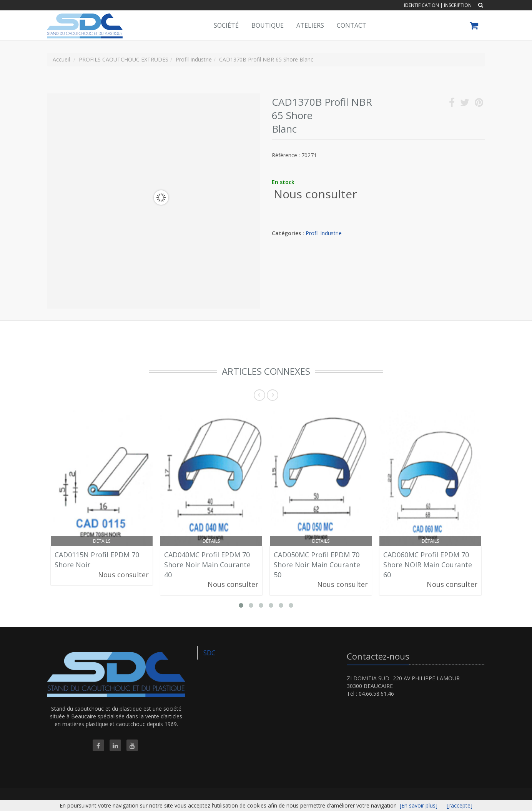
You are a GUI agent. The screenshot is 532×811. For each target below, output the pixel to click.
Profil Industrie (324, 233)
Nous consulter (315, 194)
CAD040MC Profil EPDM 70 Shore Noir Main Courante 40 (207, 564)
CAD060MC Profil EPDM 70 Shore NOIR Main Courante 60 (428, 564)
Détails (102, 541)
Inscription (458, 5)
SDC (209, 653)
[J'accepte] (460, 805)
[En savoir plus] (419, 805)
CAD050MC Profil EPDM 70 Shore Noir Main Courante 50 (317, 564)
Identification (421, 5)
